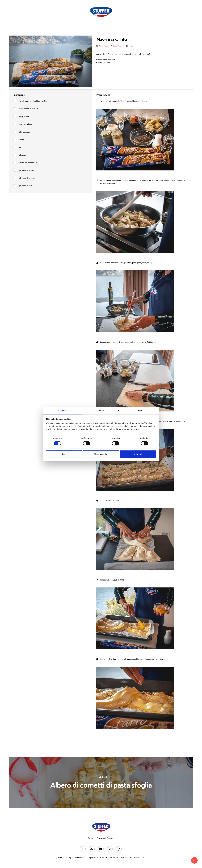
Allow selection (101, 454)
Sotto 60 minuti (119, 46)
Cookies (101, 838)
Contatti (110, 838)
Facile (131, 46)
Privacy (91, 838)
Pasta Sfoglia (104, 46)
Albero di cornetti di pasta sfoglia (101, 782)
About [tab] (140, 411)
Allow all (138, 454)
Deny (64, 454)
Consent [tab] (62, 411)
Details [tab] (101, 411)
